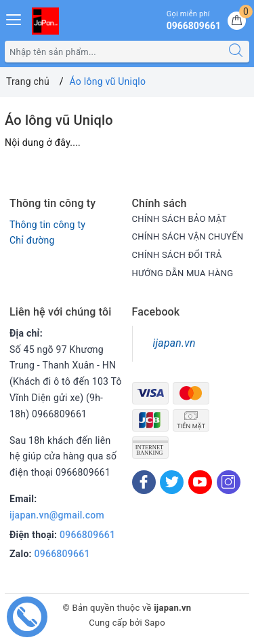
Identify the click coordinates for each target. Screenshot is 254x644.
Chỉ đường (32, 240)
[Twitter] (172, 482)
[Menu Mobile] (14, 18)
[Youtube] (200, 482)
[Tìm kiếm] (236, 52)
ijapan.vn (174, 343)
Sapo (155, 623)
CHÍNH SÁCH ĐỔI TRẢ (177, 255)
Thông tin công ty (47, 225)
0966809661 (87, 535)
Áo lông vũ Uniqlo (59, 120)
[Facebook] (144, 482)
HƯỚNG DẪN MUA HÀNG (183, 273)
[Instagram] (229, 482)
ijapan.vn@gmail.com (57, 515)
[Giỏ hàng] (237, 21)
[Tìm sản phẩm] (114, 52)
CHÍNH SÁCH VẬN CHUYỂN (188, 236)
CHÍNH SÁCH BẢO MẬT (179, 219)
